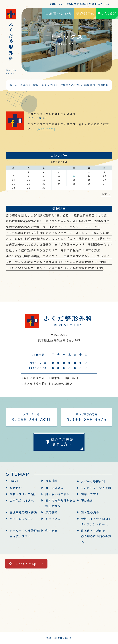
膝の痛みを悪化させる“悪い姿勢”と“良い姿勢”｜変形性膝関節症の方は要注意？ (61, 215)
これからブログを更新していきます (52, 114)
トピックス (53, 519)
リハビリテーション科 (96, 488)
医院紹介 (16, 488)
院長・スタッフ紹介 (23, 494)
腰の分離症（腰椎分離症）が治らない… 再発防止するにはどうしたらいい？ (59, 256)
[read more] (46, 129)
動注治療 (51, 531)
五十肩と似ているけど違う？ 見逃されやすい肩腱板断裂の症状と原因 (55, 268)
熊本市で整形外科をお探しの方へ (61, 503)
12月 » (106, 194)
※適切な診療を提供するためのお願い (46, 384)
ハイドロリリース (22, 519)
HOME (14, 481)
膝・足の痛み (90, 512)
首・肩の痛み (54, 488)
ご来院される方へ (22, 500)
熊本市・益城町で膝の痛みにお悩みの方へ (96, 536)
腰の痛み (87, 500)
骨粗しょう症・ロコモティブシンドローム (96, 521)
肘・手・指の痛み (57, 494)
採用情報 (51, 512)
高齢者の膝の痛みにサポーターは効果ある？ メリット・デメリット (53, 227)
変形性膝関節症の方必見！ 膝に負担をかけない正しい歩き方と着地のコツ (58, 221)
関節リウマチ (90, 494)
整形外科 (51, 481)
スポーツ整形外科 (93, 481)
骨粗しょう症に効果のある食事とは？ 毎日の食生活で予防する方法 (53, 250)
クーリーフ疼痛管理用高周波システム (25, 533)
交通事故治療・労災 (23, 512)
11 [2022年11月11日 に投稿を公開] (74, 176)
